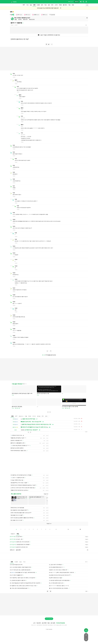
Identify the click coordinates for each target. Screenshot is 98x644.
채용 (48, 623)
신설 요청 (52, 15)
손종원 (36, 15)
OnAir (30, 416)
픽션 (45, 5)
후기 (43, 416)
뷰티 (52, 5)
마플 (26, 416)
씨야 (27, 15)
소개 (34, 623)
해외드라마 (32, 19)
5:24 (86, 562)
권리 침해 (53, 623)
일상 (31, 5)
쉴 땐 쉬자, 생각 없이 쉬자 (19, 547)
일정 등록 (18, 550)
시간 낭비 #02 (17, 537)
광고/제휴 (44, 623)
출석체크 (65, 5)
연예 (34, 5)
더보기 (46, 494)
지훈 (44, 15)
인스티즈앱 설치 (49, 619)
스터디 (56, 5)
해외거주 (25, 19)
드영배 (38, 5)
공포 (49, 5)
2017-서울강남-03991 (58, 625)
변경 (73, 5)
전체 (12, 416)
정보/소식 (21, 416)
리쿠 (19, 15)
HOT (24, 5)
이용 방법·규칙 (71, 2)
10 (56, 529)
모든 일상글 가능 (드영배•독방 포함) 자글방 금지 (48, 8)
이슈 (27, 5)
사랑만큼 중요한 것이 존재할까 (21, 545)
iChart (60, 5)
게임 (69, 5)
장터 (42, 5)
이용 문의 (39, 623)
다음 (68, 529)
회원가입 (77, 2)
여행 (16, 19)
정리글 (39, 416)
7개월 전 (12, 25)
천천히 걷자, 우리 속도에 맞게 (20, 542)
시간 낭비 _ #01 (17, 539)
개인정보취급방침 (60, 623)
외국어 (20, 19)
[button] (48, 412)
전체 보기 (12, 550)
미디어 (34, 416)
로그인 (44, 355)
